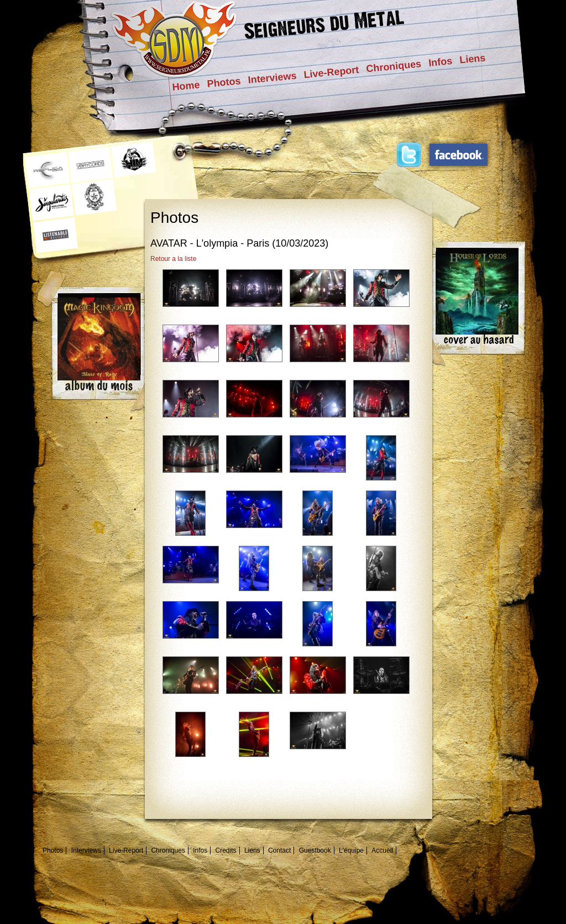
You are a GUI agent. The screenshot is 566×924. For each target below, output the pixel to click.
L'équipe (351, 850)
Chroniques (394, 66)
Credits (226, 850)
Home (186, 86)
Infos (440, 62)
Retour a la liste (173, 259)
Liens (472, 59)
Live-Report (331, 72)
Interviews (272, 78)
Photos (224, 82)
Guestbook (315, 850)
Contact (279, 850)
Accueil (382, 850)
